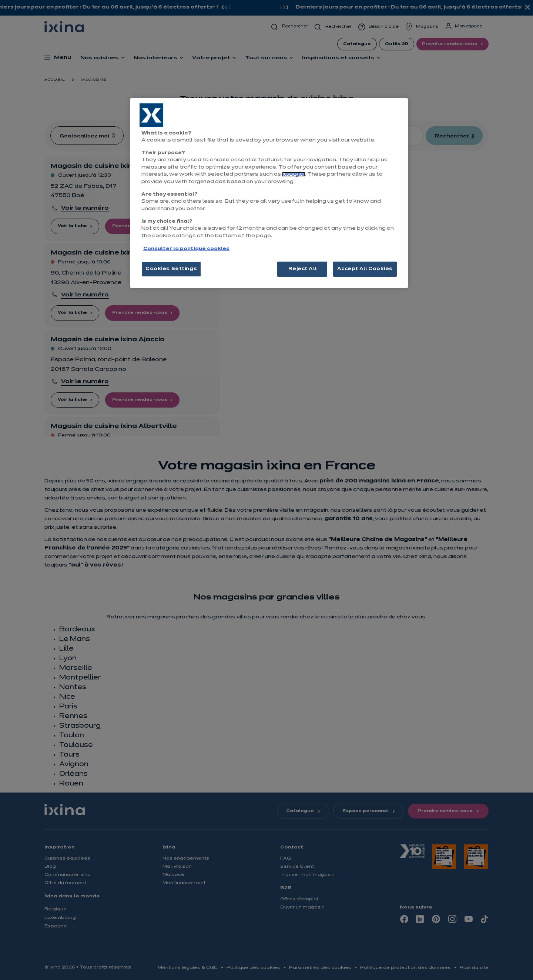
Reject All (303, 269)
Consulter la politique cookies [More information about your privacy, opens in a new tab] (186, 249)
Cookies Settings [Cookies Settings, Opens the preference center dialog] (171, 269)
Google (294, 174)
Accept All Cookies (365, 269)
